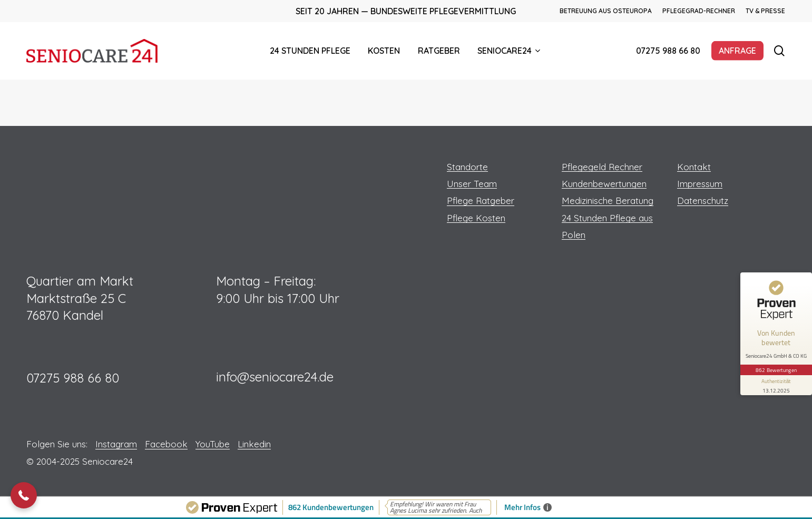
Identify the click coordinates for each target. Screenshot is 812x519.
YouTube (213, 444)
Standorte (467, 167)
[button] (24, 495)
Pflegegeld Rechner (602, 167)
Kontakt (694, 167)
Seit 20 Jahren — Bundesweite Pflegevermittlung (406, 11)
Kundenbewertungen (604, 184)
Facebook (166, 444)
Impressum (700, 184)
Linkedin (254, 444)
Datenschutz (703, 200)
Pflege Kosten (476, 218)
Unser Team (472, 184)
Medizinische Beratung (608, 200)
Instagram (116, 444)
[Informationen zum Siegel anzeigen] (776, 385)
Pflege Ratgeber (481, 200)
